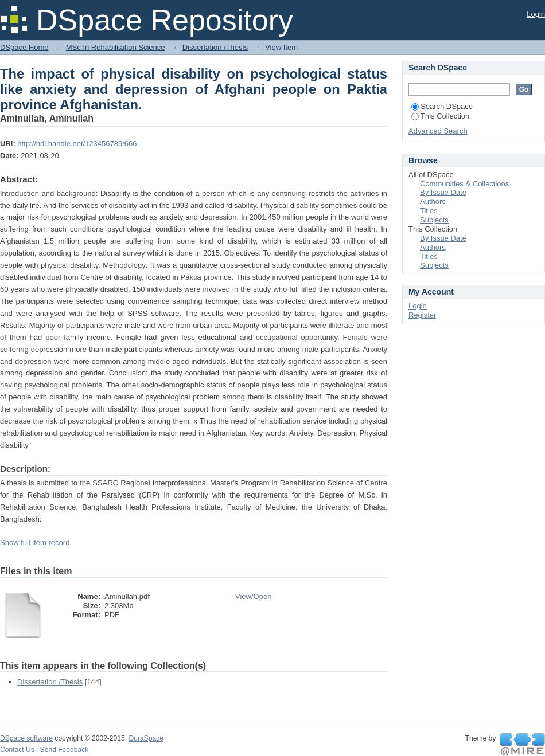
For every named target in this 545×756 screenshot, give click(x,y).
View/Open (253, 596)
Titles (429, 211)
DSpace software (26, 738)
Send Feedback (65, 750)
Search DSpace (442, 106)
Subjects (434, 220)
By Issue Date (443, 192)
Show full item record (35, 542)
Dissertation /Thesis (215, 47)
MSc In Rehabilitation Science (116, 47)
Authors (433, 201)
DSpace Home (24, 47)
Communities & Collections (464, 184)
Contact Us (17, 750)
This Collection (440, 116)
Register (422, 315)
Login (536, 14)
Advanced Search (438, 131)
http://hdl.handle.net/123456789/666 (77, 144)
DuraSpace (146, 738)
